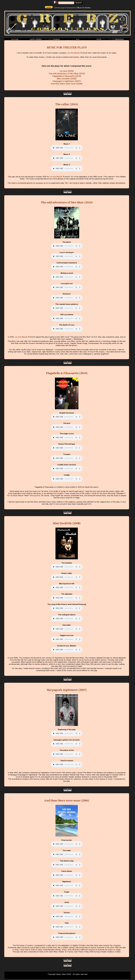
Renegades (35, 495)
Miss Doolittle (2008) (67, 79)
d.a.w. (78, 39)
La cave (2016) (67, 71)
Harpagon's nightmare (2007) (67, 81)
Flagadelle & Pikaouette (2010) (67, 76)
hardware (57, 39)
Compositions (71, 8)
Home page (60, 8)
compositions (120, 39)
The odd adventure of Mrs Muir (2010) (67, 74)
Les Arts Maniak (74, 53)
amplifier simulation (36, 39)
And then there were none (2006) (67, 84)
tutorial (99, 39)
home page (15, 39)
